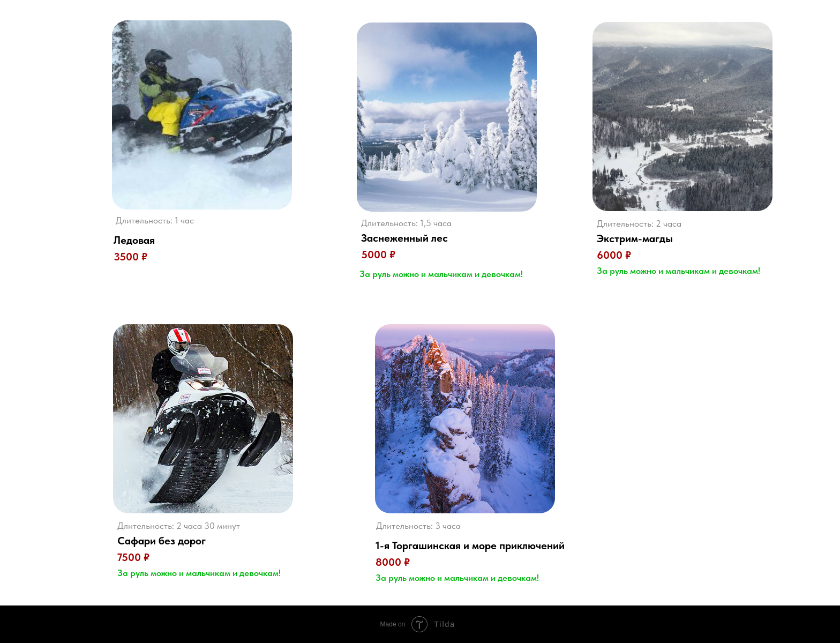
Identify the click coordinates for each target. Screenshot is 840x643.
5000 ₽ (378, 255)
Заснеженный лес (404, 238)
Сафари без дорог (162, 541)
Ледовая (134, 240)
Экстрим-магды (635, 238)
